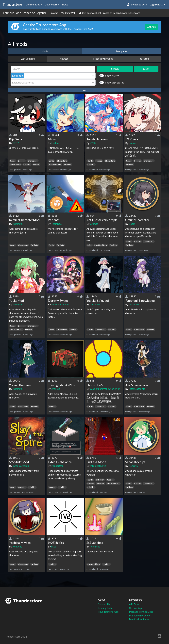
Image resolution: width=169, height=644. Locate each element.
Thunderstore (12, 4)
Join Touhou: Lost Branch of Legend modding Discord (109, 13)
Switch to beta (137, 4)
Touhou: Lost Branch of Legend (24, 13)
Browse (54, 13)
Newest (64, 59)
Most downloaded (103, 59)
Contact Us (104, 604)
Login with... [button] (156, 4)
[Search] (53, 69)
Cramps (94, 224)
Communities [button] (33, 4)
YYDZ (16, 143)
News (65, 4)
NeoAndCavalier (60, 304)
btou (54, 546)
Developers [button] (51, 4)
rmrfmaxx (18, 224)
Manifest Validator (139, 619)
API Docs (134, 604)
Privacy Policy (106, 608)
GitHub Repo (136, 608)
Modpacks (122, 51)
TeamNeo (57, 224)
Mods (45, 51)
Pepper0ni (57, 466)
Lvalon (55, 143)
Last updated (28, 59)
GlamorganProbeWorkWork (106, 389)
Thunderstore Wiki (108, 612)
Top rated (143, 59)
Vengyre (17, 304)
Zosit (132, 224)
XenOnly (134, 466)
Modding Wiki (68, 13)
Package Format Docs (141, 612)
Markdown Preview (140, 615)
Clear (146, 69)
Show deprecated (115, 83)
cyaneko (56, 389)
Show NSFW (112, 76)
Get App (151, 27)
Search (115, 69)
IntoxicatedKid (137, 389)
